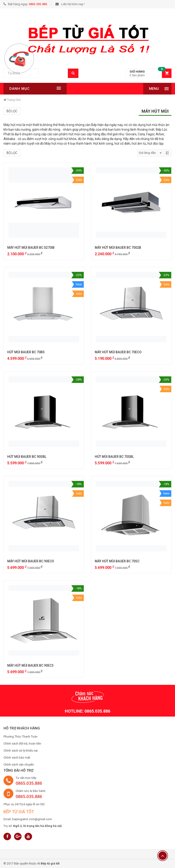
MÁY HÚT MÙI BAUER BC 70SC (117, 561)
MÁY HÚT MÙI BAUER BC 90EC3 (30, 665)
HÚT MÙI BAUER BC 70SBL (114, 457)
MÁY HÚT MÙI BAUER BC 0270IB (31, 248)
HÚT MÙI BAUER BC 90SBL (27, 457)
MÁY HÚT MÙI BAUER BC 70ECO (118, 352)
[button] (148, 73)
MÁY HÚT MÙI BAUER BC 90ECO (31, 561)
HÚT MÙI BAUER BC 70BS (26, 352)
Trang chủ (12, 100)
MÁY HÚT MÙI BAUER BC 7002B (118, 248)
